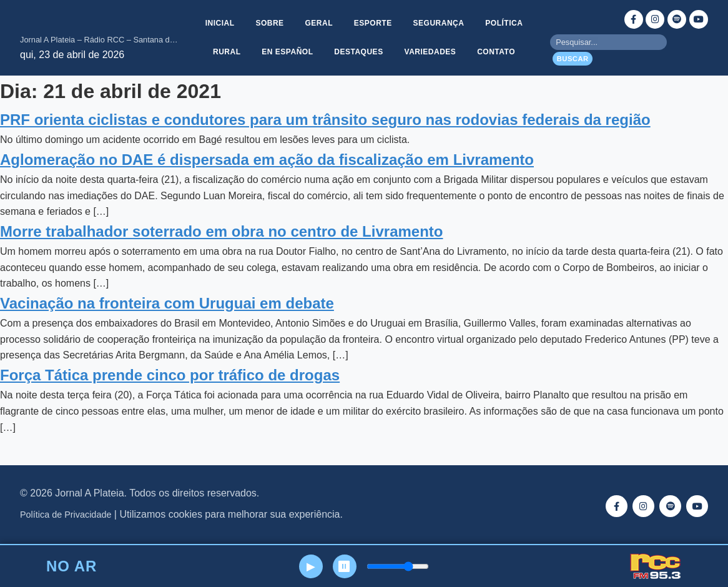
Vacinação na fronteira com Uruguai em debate (167, 303)
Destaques (358, 52)
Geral (319, 22)
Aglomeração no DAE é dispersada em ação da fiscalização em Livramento (267, 160)
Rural (225, 52)
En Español (287, 52)
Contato (498, 52)
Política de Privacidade (66, 515)
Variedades (431, 52)
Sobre (268, 22)
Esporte (374, 22)
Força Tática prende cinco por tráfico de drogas (170, 375)
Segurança (440, 22)
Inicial (218, 22)
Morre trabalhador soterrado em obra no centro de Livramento (221, 231)
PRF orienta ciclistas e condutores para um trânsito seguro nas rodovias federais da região (325, 120)
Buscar (573, 59)
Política (506, 22)
